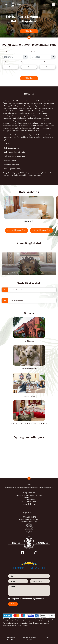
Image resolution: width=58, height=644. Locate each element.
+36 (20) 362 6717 (29, 500)
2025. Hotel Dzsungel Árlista (42, 230)
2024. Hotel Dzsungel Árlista (16, 230)
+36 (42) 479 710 (29, 498)
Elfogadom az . (28, 599)
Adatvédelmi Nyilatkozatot (33, 599)
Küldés (13, 604)
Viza (47, 638)
